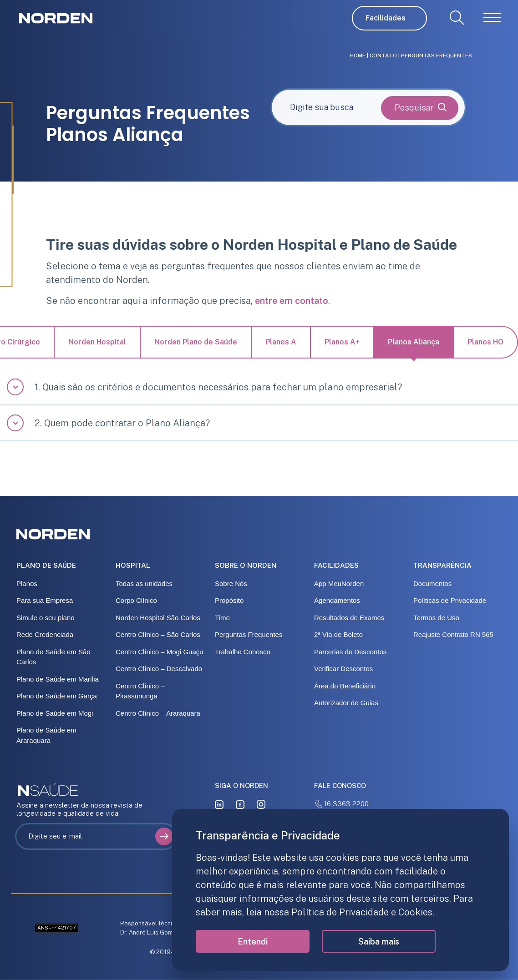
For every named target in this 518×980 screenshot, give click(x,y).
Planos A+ (342, 342)
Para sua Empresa (45, 600)
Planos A (281, 342)
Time (222, 618)
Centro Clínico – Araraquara (158, 713)
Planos (27, 583)
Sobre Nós (231, 583)
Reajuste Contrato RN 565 (453, 634)
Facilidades (386, 18)
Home (358, 56)
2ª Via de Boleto (338, 634)
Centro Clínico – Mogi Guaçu (160, 652)
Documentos (432, 583)
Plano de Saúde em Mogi (55, 713)
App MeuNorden (339, 583)
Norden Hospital (97, 342)
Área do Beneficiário (345, 686)
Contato (383, 56)
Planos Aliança (414, 342)
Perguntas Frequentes (249, 634)
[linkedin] (219, 804)
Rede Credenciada (45, 634)
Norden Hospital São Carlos (158, 618)
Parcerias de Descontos (350, 652)
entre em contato (292, 301)
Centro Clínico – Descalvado (159, 669)
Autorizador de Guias (346, 703)
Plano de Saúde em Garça (57, 696)
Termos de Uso (436, 618)
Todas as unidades (144, 583)
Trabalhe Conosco (243, 652)
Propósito (229, 600)
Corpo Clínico (136, 600)
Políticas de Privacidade (450, 600)
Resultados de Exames (349, 618)
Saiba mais (379, 942)
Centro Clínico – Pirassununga (140, 691)
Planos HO (485, 342)
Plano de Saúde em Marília (58, 679)
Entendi (253, 942)
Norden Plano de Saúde (196, 342)
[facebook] (240, 804)
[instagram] (261, 804)
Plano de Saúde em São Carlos (53, 657)
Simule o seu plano (46, 618)
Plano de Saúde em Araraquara (46, 735)
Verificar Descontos (343, 669)
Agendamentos (337, 600)
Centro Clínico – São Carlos (158, 634)
